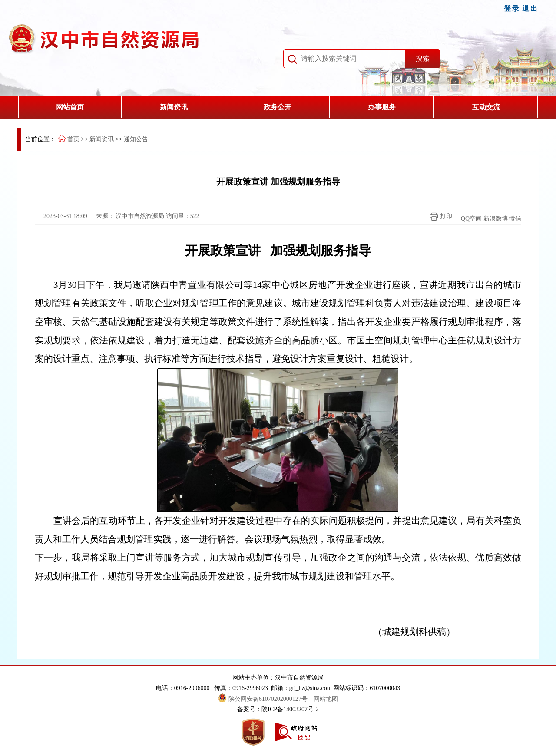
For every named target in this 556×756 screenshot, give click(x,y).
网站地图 (326, 699)
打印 (439, 217)
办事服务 (382, 107)
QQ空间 (471, 219)
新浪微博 (496, 219)
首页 (73, 139)
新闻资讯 (174, 107)
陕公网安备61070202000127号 (263, 699)
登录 (512, 8)
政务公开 (278, 107)
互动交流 (486, 107)
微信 (515, 219)
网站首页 (70, 107)
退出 (530, 8)
